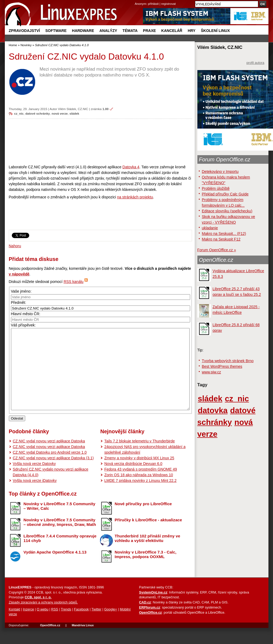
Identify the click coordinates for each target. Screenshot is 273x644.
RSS (55, 625)
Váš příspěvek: (23, 325)
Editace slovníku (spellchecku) (227, 211)
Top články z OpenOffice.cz (43, 510)
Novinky (26, 45)
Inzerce (29, 625)
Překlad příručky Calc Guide (225, 194)
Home (13, 45)
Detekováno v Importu (220, 172)
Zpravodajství (24, 31)
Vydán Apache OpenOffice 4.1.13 (55, 568)
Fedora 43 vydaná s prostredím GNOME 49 (141, 485)
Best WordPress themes (222, 366)
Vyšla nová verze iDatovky (35, 497)
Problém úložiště (216, 188)
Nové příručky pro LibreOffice (143, 520)
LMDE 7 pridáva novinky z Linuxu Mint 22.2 (140, 497)
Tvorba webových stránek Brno (228, 361)
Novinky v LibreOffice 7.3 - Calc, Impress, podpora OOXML (146, 570)
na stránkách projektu (135, 197)
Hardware (83, 31)
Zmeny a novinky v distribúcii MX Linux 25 (139, 474)
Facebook (81, 625)
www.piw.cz (212, 372)
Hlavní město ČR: (26, 314)
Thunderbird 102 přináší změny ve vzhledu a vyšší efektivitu (147, 554)
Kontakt (15, 625)
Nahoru (15, 246)
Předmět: (19, 303)
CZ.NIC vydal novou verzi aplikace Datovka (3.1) (53, 474)
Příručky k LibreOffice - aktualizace (148, 536)
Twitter (96, 625)
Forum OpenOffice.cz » (217, 250)
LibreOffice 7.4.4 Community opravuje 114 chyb (60, 554)
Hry (192, 31)
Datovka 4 (131, 167)
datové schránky (38, 113)
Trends (66, 625)
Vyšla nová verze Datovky (34, 480)
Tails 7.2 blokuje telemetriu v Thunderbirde (140, 457)
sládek (74, 113)
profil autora (255, 63)
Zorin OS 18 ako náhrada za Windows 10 (139, 491)
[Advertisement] (100, 141)
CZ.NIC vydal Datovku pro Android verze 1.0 (50, 468)
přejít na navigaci (137, 0)
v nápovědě (19, 274)
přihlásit (153, 4)
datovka (213, 410)
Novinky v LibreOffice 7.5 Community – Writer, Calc (60, 522)
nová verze (60, 113)
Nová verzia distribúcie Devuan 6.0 (133, 480)
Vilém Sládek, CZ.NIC (73, 109)
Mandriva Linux (83, 641)
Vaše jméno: (21, 291)
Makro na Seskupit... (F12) (224, 234)
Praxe (149, 31)
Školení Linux (215, 31)
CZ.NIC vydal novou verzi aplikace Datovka (49, 457)
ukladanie (210, 228)
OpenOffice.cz (216, 260)
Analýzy (108, 31)
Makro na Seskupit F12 (221, 239)
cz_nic (19, 113)
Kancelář (172, 31)
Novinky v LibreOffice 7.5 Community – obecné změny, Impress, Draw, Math (60, 538)
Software (56, 31)
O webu (43, 625)
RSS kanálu (73, 282)
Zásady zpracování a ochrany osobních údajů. (43, 618)
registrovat (168, 4)
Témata (130, 31)
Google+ (110, 625)
